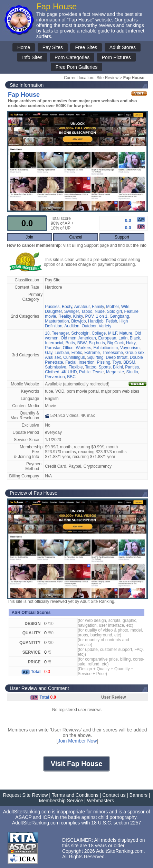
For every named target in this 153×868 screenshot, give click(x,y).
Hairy (131, 343)
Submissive (55, 367)
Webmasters (101, 801)
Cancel (75, 237)
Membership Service (61, 801)
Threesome (112, 353)
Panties (132, 367)
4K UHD (69, 372)
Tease (98, 372)
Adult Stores (123, 47)
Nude (100, 311)
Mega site (115, 372)
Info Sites (32, 57)
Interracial (54, 343)
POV (89, 316)
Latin (123, 338)
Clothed (52, 372)
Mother (112, 307)
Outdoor (89, 326)
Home (24, 47)
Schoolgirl (80, 333)
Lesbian (62, 353)
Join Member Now (78, 741)
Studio (132, 372)
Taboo (87, 311)
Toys (117, 362)
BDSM (129, 362)
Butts (70, 343)
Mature (126, 333)
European (107, 338)
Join (29, 237)
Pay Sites (53, 47)
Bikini (118, 367)
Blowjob (78, 321)
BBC (71, 377)
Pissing (103, 362)
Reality (65, 316)
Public (85, 372)
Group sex (135, 353)
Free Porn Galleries (76, 67)
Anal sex (53, 357)
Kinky (78, 316)
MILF (113, 333)
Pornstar (53, 348)
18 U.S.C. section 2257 (116, 823)
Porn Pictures (116, 57)
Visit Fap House (77, 764)
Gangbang (119, 316)
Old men (69, 338)
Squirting (95, 357)
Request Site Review (26, 795)
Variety (105, 326)
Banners (138, 795)
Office (68, 348)
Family (98, 307)
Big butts (97, 343)
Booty (67, 307)
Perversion (55, 377)
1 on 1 (102, 316)
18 (47, 333)
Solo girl (114, 311)
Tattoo (91, 367)
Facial (71, 362)
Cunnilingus (74, 357)
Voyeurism (130, 348)
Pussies (52, 307)
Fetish (111, 321)
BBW (82, 343)
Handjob (96, 321)
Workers (83, 348)
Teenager (60, 333)
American (87, 338)
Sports (105, 367)
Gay (49, 353)
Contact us (114, 795)
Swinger (72, 311)
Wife (125, 307)
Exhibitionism (106, 348)
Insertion (87, 362)
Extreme (92, 353)
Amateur (82, 307)
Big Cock (115, 343)
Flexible (75, 367)
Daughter (53, 311)
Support (122, 237)
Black (135, 338)
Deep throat (117, 357)
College (99, 333)
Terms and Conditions (75, 795)
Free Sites (86, 47)
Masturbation (57, 321)
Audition (72, 326)
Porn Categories (72, 57)
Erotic (77, 353)
